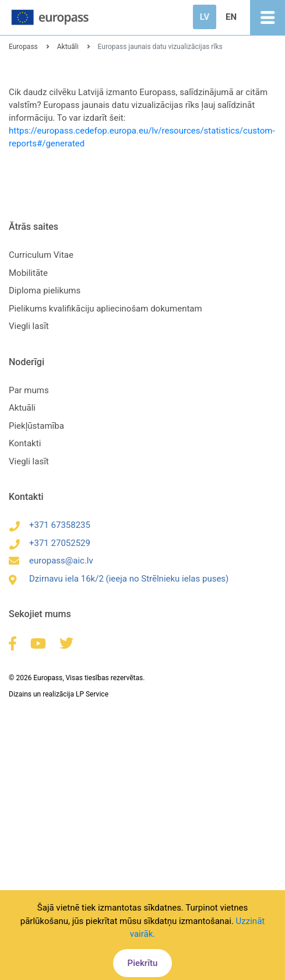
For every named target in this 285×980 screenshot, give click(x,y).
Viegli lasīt (29, 326)
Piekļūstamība (36, 426)
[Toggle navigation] (268, 17)
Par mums (29, 390)
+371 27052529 (50, 543)
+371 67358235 (50, 525)
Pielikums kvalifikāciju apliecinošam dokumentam (105, 309)
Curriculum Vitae (41, 255)
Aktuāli (68, 47)
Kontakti (25, 443)
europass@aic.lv (51, 561)
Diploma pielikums (45, 290)
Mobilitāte (28, 273)
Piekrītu (143, 963)
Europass (23, 47)
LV (205, 17)
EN (231, 17)
